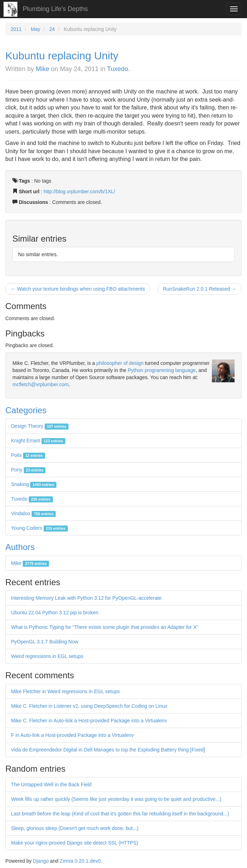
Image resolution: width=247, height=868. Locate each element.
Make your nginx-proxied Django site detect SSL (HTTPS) (75, 843)
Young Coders (39, 528)
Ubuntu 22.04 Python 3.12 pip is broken (55, 613)
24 (52, 29)
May (35, 29)
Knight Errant (38, 441)
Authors (20, 547)
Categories (26, 410)
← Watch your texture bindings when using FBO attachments (78, 289)
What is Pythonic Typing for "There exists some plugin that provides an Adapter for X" (105, 627)
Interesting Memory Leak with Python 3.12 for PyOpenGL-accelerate (86, 598)
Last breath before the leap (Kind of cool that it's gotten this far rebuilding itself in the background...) (120, 814)
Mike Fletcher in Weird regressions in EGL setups (65, 691)
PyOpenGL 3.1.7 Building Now (45, 642)
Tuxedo (118, 69)
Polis (28, 455)
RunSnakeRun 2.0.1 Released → (200, 289)
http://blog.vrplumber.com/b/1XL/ (79, 192)
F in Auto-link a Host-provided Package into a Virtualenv (72, 735)
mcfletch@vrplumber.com (40, 384)
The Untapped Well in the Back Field (51, 785)
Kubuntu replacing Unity (62, 56)
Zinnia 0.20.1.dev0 (80, 861)
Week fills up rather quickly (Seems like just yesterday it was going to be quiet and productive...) (116, 799)
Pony (28, 470)
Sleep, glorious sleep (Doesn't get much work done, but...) (75, 828)
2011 (16, 29)
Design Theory (40, 426)
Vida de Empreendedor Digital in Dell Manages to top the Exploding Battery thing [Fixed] (108, 750)
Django (41, 861)
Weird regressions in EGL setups (47, 656)
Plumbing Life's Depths (55, 9)
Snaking (34, 484)
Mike (43, 69)
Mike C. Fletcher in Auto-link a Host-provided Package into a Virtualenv (89, 721)
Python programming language (162, 370)
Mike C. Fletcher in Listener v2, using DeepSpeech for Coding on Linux (89, 706)
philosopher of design (120, 363)
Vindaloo (33, 513)
